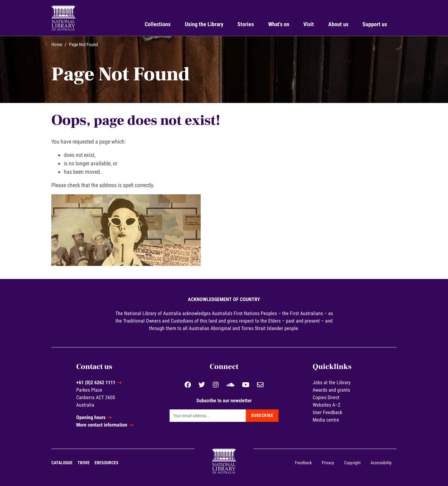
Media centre (326, 420)
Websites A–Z (327, 405)
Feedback (303, 463)
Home (57, 45)
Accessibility (381, 463)
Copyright (352, 463)
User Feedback (327, 412)
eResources (107, 463)
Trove (84, 463)
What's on (279, 24)
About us (338, 24)
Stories (246, 24)
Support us (375, 24)
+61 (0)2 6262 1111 (96, 382)
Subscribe (262, 415)
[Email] (208, 416)
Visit (309, 24)
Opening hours (91, 417)
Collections (158, 24)
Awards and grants (331, 390)
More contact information (102, 425)
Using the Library (204, 24)
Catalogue (62, 463)
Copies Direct (326, 397)
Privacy (328, 463)
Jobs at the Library (332, 382)
